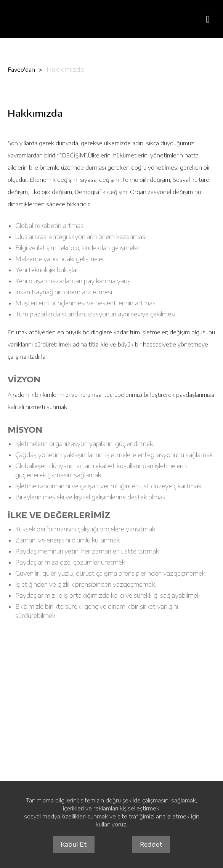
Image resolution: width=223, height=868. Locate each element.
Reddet (151, 844)
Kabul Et (74, 844)
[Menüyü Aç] (208, 19)
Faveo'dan (21, 70)
